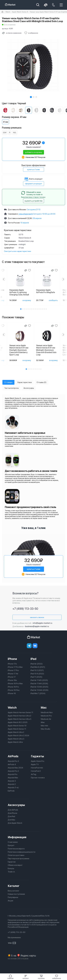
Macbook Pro (46, 716)
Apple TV (35, 764)
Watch (12, 708)
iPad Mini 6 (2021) (38, 667)
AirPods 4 (12, 764)
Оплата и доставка (16, 855)
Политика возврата (16, 849)
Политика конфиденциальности (22, 852)
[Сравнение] (26, 270)
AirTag (33, 774)
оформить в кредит (34, 184)
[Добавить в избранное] (31, 33)
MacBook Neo (47, 712)
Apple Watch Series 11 (17, 729)
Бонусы (11, 868)
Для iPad (11, 816)
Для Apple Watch (15, 823)
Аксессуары (16, 805)
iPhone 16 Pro (13, 687)
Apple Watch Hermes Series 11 (20, 712)
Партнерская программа (18, 859)
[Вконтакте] (35, 646)
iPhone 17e (12, 664)
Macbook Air (46, 719)
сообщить (53, 300)
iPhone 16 (12, 693)
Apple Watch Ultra (15, 742)
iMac (43, 722)
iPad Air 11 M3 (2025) (39, 680)
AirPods (13, 756)
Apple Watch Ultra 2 (16, 732)
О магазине (13, 842)
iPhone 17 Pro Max (15, 667)
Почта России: (14, 223)
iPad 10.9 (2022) (37, 674)
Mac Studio (45, 729)
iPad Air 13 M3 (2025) (39, 687)
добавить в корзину (34, 152)
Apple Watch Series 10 (17, 726)
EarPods (11, 791)
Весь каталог (14, 891)
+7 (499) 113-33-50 (25, 609)
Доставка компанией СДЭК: (20, 218)
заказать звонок (37, 617)
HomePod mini (37, 768)
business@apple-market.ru (37, 626)
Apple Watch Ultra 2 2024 (18, 735)
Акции (10, 901)
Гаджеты (37, 756)
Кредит (11, 845)
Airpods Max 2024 (15, 768)
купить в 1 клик (33, 169)
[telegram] (29, 646)
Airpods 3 (12, 781)
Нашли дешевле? (34, 147)
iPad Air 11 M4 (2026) (39, 683)
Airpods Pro (13, 774)
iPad (33, 659)
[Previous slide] (4, 279)
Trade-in (11, 872)
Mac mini (44, 726)
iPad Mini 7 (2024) (38, 693)
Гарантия (12, 862)
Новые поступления (16, 894)
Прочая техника (38, 778)
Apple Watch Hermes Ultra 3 (20, 719)
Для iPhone (12, 813)
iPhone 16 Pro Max (15, 683)
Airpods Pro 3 (13, 761)
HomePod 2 (36, 771)
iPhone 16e (12, 680)
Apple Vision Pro (38, 761)
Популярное (13, 897)
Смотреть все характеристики (18, 251)
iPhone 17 (12, 677)
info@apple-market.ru (42, 623)
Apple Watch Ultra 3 (16, 739)
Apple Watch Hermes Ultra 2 (19, 716)
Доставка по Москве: (17, 209)
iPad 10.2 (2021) (37, 670)
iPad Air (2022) (37, 664)
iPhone (12, 659)
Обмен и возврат (15, 865)
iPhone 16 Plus (14, 690)
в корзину (27, 300)
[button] (26, 977)
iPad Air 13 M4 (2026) (39, 690)
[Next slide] (63, 279)
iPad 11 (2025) (36, 677)
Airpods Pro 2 (13, 771)
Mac (44, 708)
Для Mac (11, 820)
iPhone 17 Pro (13, 670)
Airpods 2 (12, 784)
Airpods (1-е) (13, 787)
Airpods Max (13, 778)
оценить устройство (33, 201)
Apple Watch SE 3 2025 (18, 722)
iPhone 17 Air (13, 674)
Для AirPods (13, 810)
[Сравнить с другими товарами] (12, 33)
